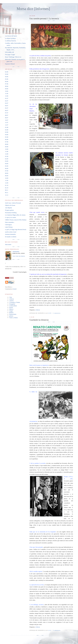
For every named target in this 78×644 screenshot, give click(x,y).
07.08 (7, 142)
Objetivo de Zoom (10, 205)
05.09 (7, 166)
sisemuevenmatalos (10, 234)
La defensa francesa (10, 41)
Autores (11, 301)
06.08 (7, 139)
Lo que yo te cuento (10, 217)
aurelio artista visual (11, 232)
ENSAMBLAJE (10, 52)
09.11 (7, 193)
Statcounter (8, 244)
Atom (14, 289)
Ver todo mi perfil (19, 256)
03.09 (7, 161)
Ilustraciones (13, 314)
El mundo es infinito (11, 237)
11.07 (7, 122)
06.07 (7, 110)
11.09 (7, 180)
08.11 (7, 190)
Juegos (11, 311)
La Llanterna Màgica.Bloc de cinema (15, 215)
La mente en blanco (10, 38)
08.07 (7, 115)
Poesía (11, 307)
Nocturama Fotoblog (11, 213)
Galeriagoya (8, 225)
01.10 (7, 185)
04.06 (7, 77)
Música (11, 309)
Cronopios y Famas (15, 302)
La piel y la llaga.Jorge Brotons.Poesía (16, 229)
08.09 (7, 173)
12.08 (7, 154)
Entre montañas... (10, 222)
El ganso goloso (9, 210)
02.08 (7, 130)
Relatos (11, 312)
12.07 (7, 125)
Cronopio (16, 252)
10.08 (7, 149)
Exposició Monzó (10, 64)
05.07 (7, 108)
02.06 (7, 72)
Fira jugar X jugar (10, 55)
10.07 (7, 120)
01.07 (7, 98)
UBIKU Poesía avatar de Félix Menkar (16, 220)
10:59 (50, 313)
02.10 (7, 188)
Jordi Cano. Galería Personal (13, 203)
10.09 (7, 178)
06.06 (7, 81)
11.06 (7, 93)
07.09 (7, 171)
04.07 (7, 106)
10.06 (7, 91)
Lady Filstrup (9, 227)
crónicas (38, 310)
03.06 (7, 74)
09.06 (7, 89)
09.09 (7, 176)
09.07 (7, 118)
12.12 (7, 195)
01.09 (7, 156)
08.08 (7, 144)
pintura (11, 316)
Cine (11, 297)
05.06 (7, 79)
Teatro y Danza (13, 318)
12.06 (7, 96)
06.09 (7, 168)
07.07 (7, 113)
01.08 (7, 127)
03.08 (7, 132)
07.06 (7, 84)
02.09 (7, 159)
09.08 (7, 147)
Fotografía (12, 304)
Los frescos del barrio (11, 36)
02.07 (7, 101)
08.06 (7, 86)
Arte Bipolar (8, 208)
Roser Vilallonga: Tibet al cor (13, 57)
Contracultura (13, 306)
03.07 (7, 103)
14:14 (50, 630)
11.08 (7, 151)
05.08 (7, 137)
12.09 (7, 183)
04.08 (7, 135)
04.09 (7, 164)
